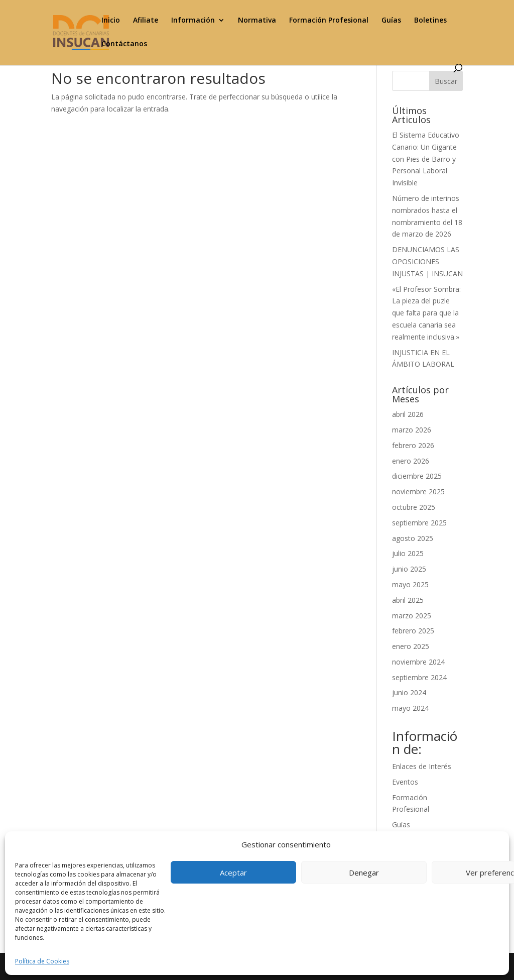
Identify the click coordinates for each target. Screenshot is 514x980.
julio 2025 (408, 553)
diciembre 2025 (417, 476)
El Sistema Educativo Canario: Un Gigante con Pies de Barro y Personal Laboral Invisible (426, 159)
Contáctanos (124, 44)
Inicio (111, 21)
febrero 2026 (413, 445)
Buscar (446, 81)
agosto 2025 (413, 538)
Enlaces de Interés (422, 766)
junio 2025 (409, 569)
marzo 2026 (412, 430)
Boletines (430, 21)
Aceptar (233, 873)
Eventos (405, 782)
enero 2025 (411, 646)
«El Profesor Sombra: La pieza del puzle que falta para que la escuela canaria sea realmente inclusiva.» (426, 313)
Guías (391, 21)
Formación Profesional (329, 21)
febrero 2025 (413, 631)
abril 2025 (408, 600)
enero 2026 (411, 461)
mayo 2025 (410, 584)
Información (193, 21)
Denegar (364, 873)
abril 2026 (408, 414)
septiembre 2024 (419, 677)
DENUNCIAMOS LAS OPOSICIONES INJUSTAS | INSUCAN (427, 261)
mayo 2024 (410, 708)
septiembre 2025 (419, 523)
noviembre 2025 (418, 492)
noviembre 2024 (418, 662)
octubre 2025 (414, 507)
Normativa (257, 21)
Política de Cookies (42, 961)
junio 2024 (409, 692)
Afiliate (146, 21)
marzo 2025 (412, 616)
